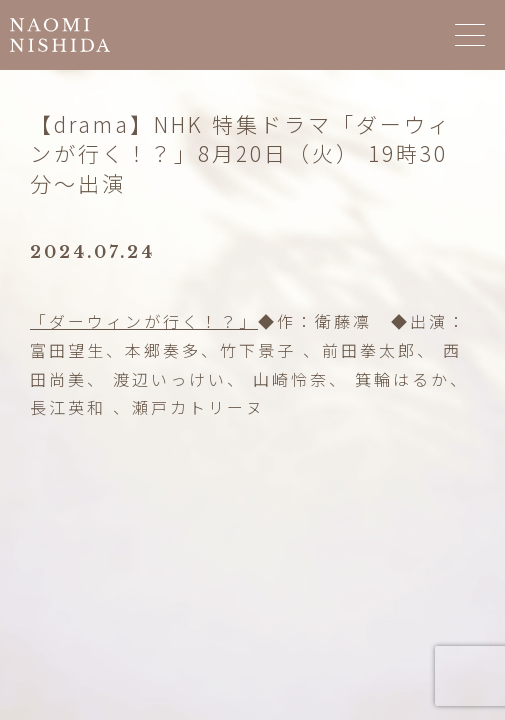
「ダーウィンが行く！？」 (144, 321)
